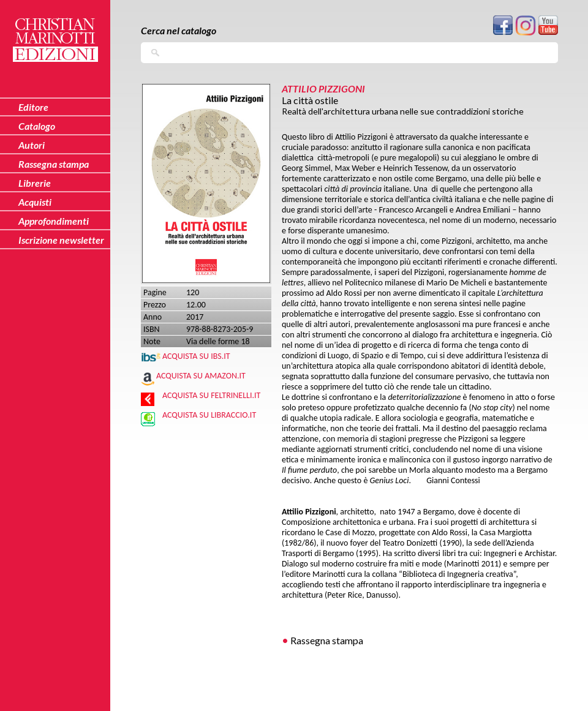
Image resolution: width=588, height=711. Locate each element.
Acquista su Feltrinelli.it (211, 395)
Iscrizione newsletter (61, 240)
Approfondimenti (54, 221)
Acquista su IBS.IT (196, 356)
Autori (32, 145)
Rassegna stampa (327, 640)
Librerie (35, 183)
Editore (33, 107)
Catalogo (37, 126)
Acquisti (35, 202)
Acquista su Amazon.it (201, 376)
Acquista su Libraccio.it (209, 415)
